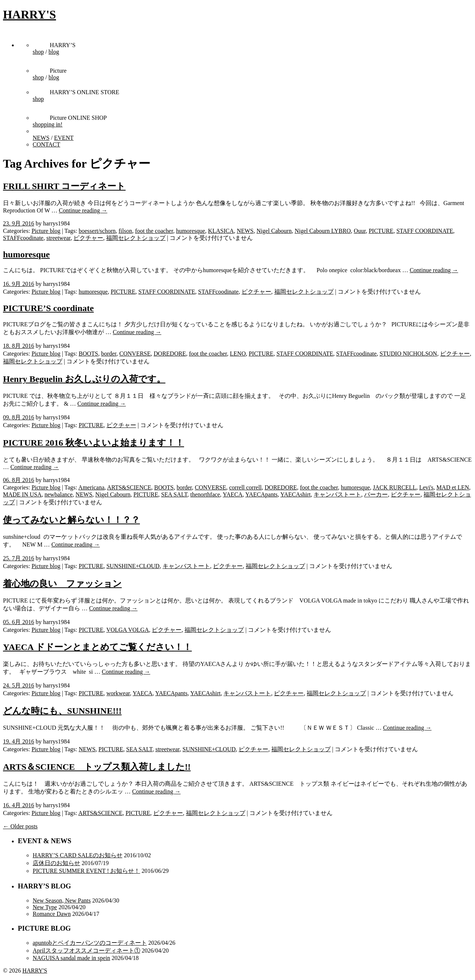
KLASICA (221, 231)
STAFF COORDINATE (425, 231)
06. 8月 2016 (19, 480)
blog (54, 52)
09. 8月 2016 (19, 417)
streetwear (58, 238)
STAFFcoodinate (23, 238)
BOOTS (88, 354)
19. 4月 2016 (19, 741)
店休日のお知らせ (56, 863)
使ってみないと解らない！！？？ (71, 520)
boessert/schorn (97, 231)
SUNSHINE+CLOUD (133, 566)
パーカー (376, 494)
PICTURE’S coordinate (48, 308)
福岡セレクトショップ (136, 238)
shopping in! (47, 124)
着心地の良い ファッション (62, 584)
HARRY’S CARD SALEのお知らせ (78, 855)
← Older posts (20, 826)
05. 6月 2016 (19, 622)
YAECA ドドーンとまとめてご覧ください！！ (97, 647)
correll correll (246, 487)
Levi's (426, 487)
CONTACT (46, 144)
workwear (118, 693)
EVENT (64, 138)
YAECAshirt (295, 494)
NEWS (41, 138)
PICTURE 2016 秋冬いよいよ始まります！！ (94, 443)
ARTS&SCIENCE (129, 487)
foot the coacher (154, 231)
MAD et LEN (453, 487)
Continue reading (83, 210)
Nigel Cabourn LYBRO (323, 231)
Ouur (360, 231)
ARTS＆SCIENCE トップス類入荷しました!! (97, 767)
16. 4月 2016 (19, 805)
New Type (45, 907)
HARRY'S (30, 14)
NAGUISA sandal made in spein (71, 958)
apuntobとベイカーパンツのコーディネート (90, 943)
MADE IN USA (22, 494)
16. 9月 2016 (19, 284)
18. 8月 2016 (19, 346)
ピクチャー (88, 238)
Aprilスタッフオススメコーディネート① (86, 951)
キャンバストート (337, 494)
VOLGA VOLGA (127, 630)
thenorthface (205, 494)
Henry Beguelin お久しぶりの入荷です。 (84, 379)
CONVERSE (135, 354)
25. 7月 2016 (19, 558)
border (109, 354)
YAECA (232, 494)
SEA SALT (174, 494)
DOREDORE (170, 354)
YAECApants (261, 494)
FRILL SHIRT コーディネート (64, 186)
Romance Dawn (52, 914)
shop (38, 52)
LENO (238, 354)
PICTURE (381, 231)
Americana (91, 487)
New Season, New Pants (62, 900)
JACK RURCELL (395, 487)
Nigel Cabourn (274, 231)
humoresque (190, 231)
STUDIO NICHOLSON (408, 354)
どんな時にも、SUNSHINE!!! (62, 711)
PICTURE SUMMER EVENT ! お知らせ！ (86, 871)
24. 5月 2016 (19, 685)
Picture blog (46, 231)
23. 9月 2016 (19, 223)
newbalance (59, 494)
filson (125, 231)
